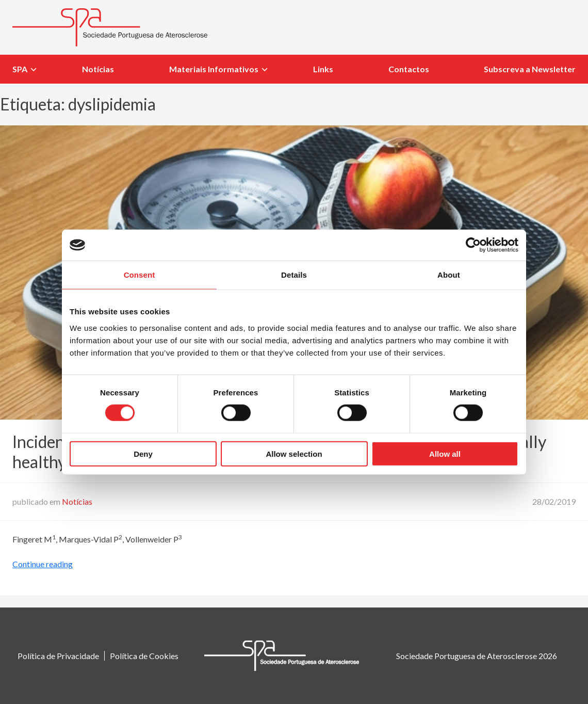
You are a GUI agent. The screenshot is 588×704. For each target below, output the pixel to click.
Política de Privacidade (58, 656)
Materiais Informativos (214, 69)
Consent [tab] (140, 275)
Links (323, 69)
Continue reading (43, 564)
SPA (20, 69)
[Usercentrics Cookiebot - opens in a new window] (473, 245)
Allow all (445, 453)
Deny (143, 453)
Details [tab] (294, 275)
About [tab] (449, 275)
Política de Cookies (144, 656)
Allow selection (294, 453)
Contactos (409, 69)
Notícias (98, 69)
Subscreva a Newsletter (530, 69)
